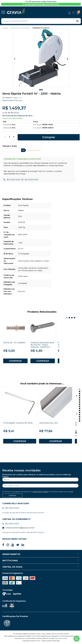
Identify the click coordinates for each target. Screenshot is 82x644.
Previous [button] (15, 59)
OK (23, 150)
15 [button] (80, 419)
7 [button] (80, 402)
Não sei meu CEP (34, 150)
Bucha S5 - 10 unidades (14, 343)
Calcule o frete (10, 146)
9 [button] (80, 406)
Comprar (49, 137)
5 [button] (80, 398)
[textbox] (41, 21)
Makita (20, 98)
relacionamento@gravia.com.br (19, 528)
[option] (41, 58)
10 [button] (80, 408)
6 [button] (80, 400)
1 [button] (40, 90)
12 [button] (80, 413)
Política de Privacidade (40, 492)
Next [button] (67, 59)
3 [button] (72, 318)
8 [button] (80, 404)
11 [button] (80, 410)
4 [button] (74, 318)
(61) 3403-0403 (12, 180)
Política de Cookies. (61, 638)
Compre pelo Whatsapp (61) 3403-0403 (41, 4)
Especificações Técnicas (12, 100)
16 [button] (80, 421)
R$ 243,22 (15, 113)
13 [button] (80, 415)
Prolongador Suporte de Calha (18, 423)
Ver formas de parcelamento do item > (18, 116)
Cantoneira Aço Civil (48, 423)
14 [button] (80, 417)
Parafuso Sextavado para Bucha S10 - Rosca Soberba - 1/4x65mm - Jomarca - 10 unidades (42, 346)
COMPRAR (15, 361)
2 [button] (42, 90)
